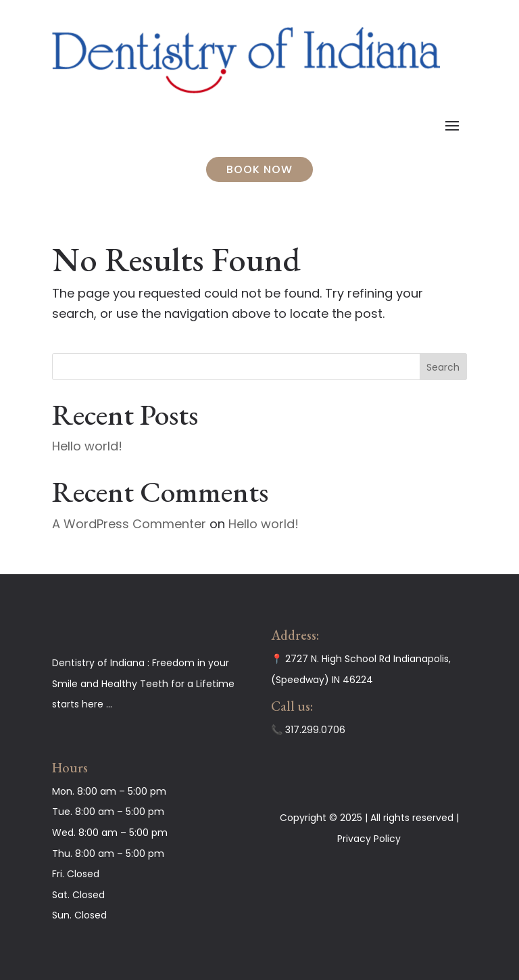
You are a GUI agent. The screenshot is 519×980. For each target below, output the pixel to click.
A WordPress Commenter (129, 524)
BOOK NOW (259, 169)
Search (443, 367)
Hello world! (87, 446)
